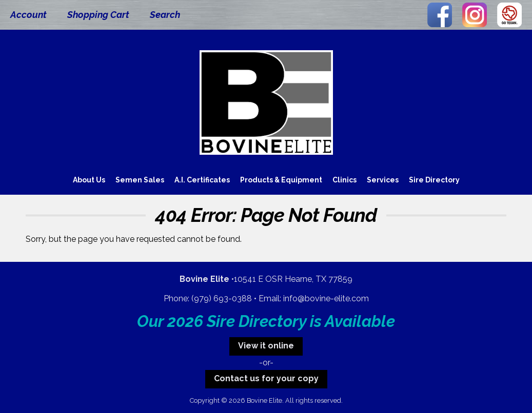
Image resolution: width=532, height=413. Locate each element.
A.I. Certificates (202, 180)
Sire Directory (434, 180)
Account (28, 15)
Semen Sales (140, 180)
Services (383, 180)
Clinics (344, 180)
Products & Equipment (281, 180)
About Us (89, 180)
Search (165, 15)
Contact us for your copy (266, 378)
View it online (266, 346)
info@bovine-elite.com (326, 298)
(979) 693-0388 (222, 298)
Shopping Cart (98, 15)
